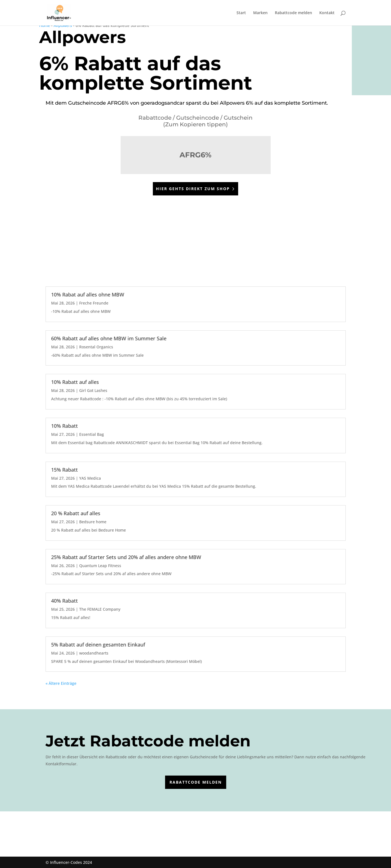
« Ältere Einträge (61, 683)
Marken (260, 13)
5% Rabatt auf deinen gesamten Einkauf (98, 645)
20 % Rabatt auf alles (76, 513)
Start (241, 13)
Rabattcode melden (293, 13)
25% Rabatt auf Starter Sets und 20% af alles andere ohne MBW (126, 557)
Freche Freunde (94, 303)
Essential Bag (92, 434)
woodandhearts (94, 653)
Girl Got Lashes (93, 390)
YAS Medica (90, 478)
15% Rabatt (64, 470)
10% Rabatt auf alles (75, 382)
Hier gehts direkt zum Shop (193, 189)
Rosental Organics (96, 347)
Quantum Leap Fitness (100, 566)
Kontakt (327, 13)
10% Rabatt (64, 426)
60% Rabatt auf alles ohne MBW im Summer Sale (109, 338)
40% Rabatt (64, 601)
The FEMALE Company (100, 609)
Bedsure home (93, 522)
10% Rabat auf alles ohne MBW (88, 295)
